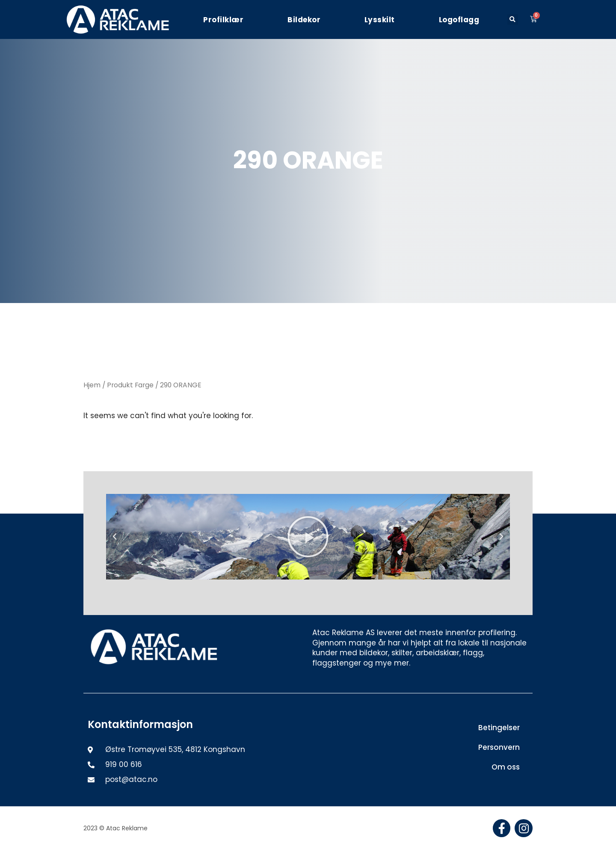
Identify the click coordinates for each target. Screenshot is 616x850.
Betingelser (499, 728)
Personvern (499, 747)
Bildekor (304, 20)
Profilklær (223, 20)
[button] (513, 19)
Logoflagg (459, 20)
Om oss (506, 767)
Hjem (92, 385)
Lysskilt (380, 20)
